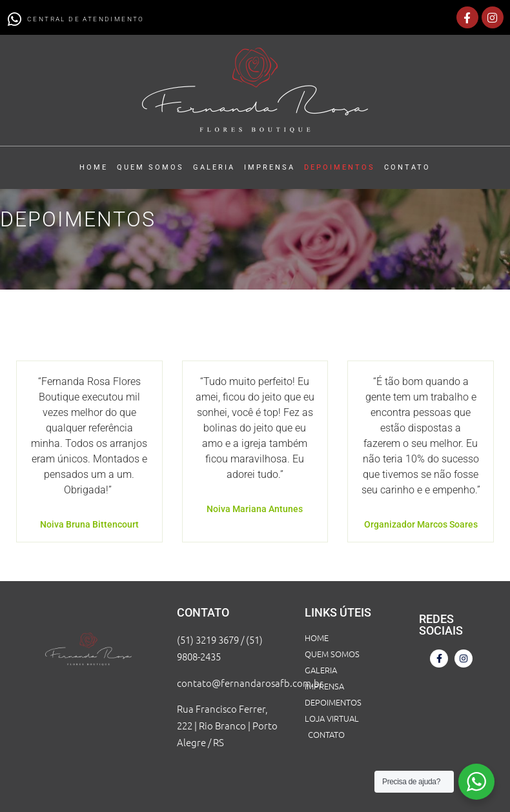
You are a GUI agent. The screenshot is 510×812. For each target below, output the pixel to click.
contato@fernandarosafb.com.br (250, 683)
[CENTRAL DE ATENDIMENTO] (14, 19)
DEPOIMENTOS (340, 167)
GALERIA (214, 167)
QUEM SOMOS (150, 167)
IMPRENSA (270, 167)
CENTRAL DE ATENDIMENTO (86, 19)
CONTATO (407, 167)
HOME (94, 167)
